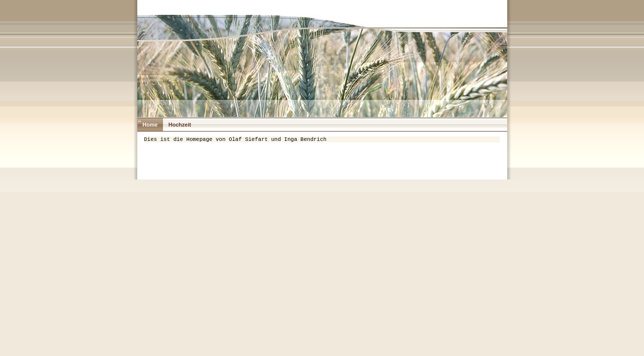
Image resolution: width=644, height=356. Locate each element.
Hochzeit (180, 125)
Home (150, 125)
